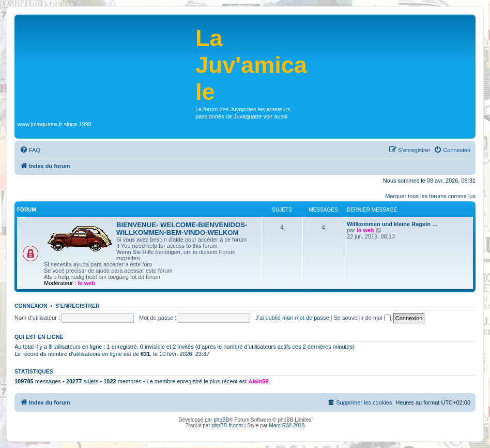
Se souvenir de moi (362, 318)
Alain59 (258, 381)
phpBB (221, 420)
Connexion (31, 306)
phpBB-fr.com (227, 425)
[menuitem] (30, 150)
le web (86, 283)
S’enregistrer (78, 306)
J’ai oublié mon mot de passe (292, 318)
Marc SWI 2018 (287, 425)
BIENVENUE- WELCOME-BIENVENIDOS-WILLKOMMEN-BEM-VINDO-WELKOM (182, 229)
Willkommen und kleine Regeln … (392, 224)
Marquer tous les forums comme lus (430, 196)
